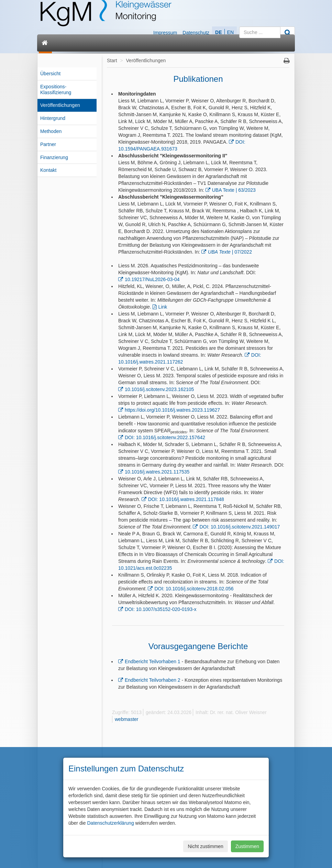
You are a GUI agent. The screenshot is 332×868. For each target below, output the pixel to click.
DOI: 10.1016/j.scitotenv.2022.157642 (165, 437)
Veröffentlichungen (60, 105)
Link (163, 307)
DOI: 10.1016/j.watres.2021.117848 (186, 499)
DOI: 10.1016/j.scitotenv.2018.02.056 (194, 589)
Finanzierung (54, 157)
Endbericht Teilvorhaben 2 (153, 680)
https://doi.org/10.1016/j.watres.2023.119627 (172, 410)
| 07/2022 (230, 252)
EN (230, 32)
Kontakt (48, 170)
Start (112, 60)
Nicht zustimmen (205, 846)
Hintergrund (53, 118)
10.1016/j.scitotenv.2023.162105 (159, 389)
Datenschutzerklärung (110, 823)
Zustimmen (247, 846)
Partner (48, 144)
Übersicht (50, 74)
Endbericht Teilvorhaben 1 (153, 661)
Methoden (51, 131)
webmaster (126, 719)
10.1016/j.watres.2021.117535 (157, 472)
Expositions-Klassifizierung (56, 90)
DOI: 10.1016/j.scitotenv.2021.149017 (240, 527)
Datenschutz (196, 33)
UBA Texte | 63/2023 (234, 190)
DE (218, 32)
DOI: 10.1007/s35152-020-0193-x (161, 609)
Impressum (165, 33)
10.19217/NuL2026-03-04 (152, 279)
